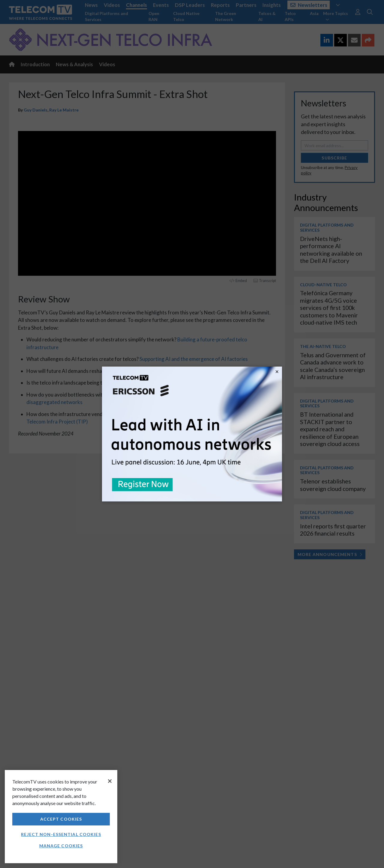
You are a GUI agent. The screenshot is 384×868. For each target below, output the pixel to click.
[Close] (110, 781)
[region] (61, 817)
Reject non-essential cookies (61, 834)
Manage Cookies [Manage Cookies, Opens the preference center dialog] (61, 846)
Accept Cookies (61, 819)
